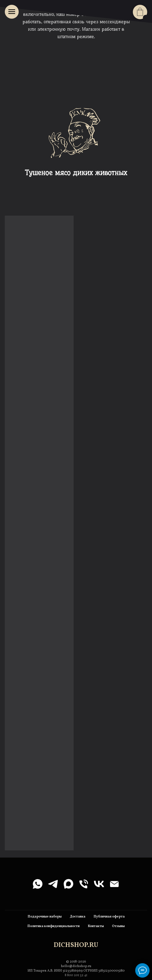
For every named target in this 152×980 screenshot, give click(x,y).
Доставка (78, 917)
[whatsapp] (38, 884)
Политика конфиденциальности (53, 926)
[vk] (99, 884)
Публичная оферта (109, 917)
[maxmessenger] (68, 884)
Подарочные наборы (45, 917)
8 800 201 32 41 (76, 975)
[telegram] (53, 884)
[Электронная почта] (114, 884)
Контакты (96, 926)
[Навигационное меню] (12, 12)
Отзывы (118, 926)
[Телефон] (84, 884)
